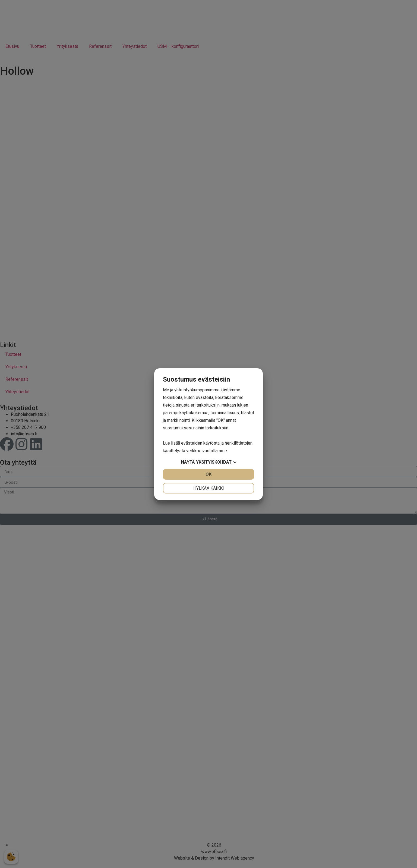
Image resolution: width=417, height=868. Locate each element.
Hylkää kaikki (209, 488)
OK (209, 474)
